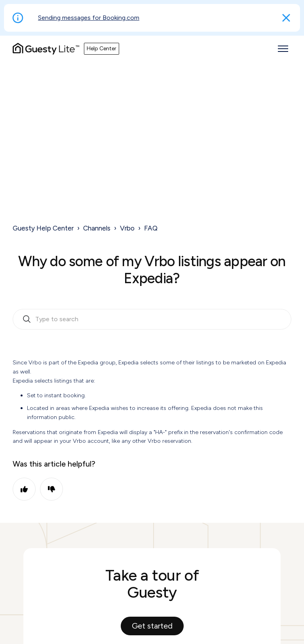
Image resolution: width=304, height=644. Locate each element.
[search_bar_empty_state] (152, 319)
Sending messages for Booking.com (89, 18)
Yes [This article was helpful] (24, 489)
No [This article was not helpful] (51, 489)
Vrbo (127, 228)
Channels (97, 228)
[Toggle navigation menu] (283, 49)
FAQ (151, 228)
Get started (152, 626)
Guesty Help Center (43, 228)
